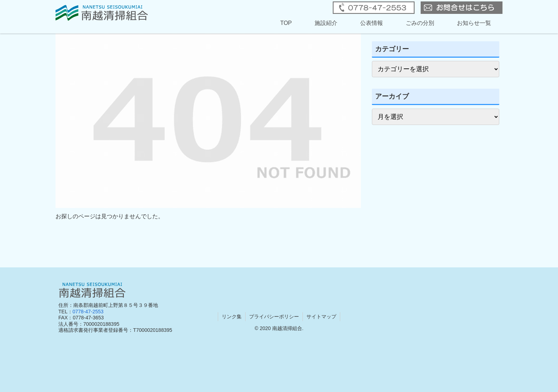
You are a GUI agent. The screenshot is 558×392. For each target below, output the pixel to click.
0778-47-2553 (88, 312)
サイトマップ (321, 317)
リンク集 (232, 317)
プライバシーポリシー (274, 317)
